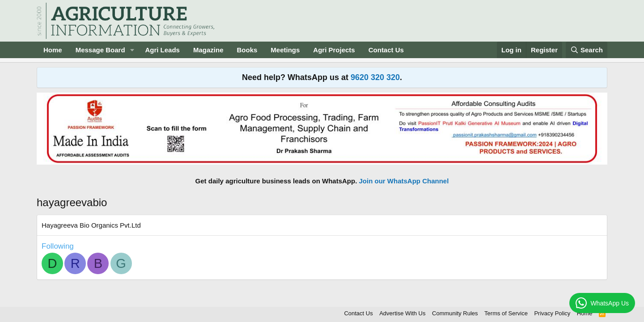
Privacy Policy (552, 313)
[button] (132, 50)
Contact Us (386, 50)
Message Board (100, 50)
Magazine (208, 50)
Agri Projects (334, 50)
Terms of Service (506, 313)
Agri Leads (162, 50)
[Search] (587, 50)
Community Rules (455, 313)
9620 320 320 (375, 77)
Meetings (285, 50)
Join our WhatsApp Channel (404, 181)
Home (53, 50)
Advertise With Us (402, 313)
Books (247, 50)
